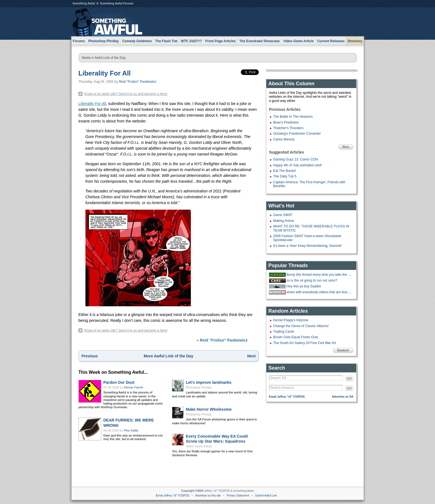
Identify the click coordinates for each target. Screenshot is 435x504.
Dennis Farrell (133, 387)
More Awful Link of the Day (169, 356)
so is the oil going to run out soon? (312, 280)
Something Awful (84, 3)
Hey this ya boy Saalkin (304, 286)
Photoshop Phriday (199, 387)
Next (251, 356)
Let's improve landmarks (209, 382)
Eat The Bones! (285, 171)
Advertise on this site (208, 496)
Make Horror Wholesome (209, 409)
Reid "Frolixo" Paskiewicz (137, 82)
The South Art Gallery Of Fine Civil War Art (305, 343)
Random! (343, 350)
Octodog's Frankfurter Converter (297, 134)
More (346, 147)
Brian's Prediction (286, 122)
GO (349, 378)
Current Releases (331, 41)
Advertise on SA (342, 397)
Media (86, 58)
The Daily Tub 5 (285, 176)
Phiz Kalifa (131, 430)
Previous (90, 356)
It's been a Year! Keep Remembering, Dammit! (308, 246)
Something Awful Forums (117, 3)
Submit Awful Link (266, 496)
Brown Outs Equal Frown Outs (296, 337)
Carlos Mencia (284, 139)
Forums (79, 41)
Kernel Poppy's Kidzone (291, 320)
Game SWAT (283, 215)
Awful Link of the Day (110, 58)
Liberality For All (105, 73)
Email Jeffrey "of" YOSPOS (287, 397)
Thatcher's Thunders (288, 128)
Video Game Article (199, 446)
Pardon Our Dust (119, 382)
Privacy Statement (238, 496)
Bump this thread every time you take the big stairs (319, 275)
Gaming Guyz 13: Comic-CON (296, 159)
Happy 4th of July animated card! (298, 165)
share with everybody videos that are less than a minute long (319, 292)
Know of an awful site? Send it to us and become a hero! (126, 94)
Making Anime (284, 221)
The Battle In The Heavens (293, 117)
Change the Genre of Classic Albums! (301, 326)
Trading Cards (284, 332)
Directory (355, 41)
